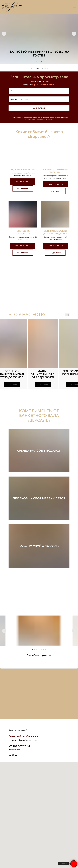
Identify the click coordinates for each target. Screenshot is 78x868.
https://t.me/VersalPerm (43, 84)
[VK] (16, 755)
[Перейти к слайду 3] (40, 61)
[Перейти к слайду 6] (42, 649)
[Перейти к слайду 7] (44, 649)
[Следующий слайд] (74, 34)
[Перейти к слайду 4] (42, 61)
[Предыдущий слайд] (4, 34)
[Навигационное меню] (75, 7)
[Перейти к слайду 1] (36, 61)
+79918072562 (43, 81)
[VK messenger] (13, 755)
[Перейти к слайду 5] (40, 649)
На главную (35, 68)
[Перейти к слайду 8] (45, 649)
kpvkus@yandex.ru (15, 749)
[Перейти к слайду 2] (38, 61)
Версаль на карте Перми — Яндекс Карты (39, 718)
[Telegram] (10, 755)
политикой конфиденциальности (43, 119)
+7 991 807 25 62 (19, 746)
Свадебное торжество (23, 170)
